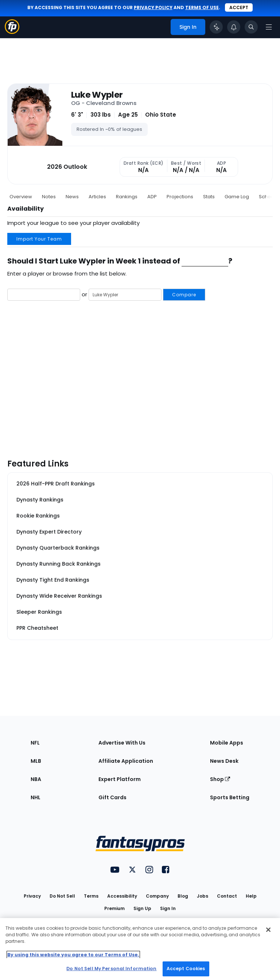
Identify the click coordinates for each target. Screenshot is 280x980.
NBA (36, 779)
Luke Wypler (97, 95)
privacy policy (153, 7)
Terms (91, 896)
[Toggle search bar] (251, 27)
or (106, 295)
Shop (220, 779)
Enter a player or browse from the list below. (67, 274)
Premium (114, 908)
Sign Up (142, 908)
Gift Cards (112, 797)
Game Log (237, 197)
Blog (183, 896)
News (72, 197)
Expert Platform (120, 779)
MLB (36, 761)
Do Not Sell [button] (62, 896)
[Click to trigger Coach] (216, 27)
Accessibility (122, 896)
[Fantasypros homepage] (12, 32)
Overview (21, 197)
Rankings (127, 197)
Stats (209, 197)
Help (251, 896)
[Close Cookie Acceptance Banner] (268, 930)
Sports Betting (230, 797)
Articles (97, 197)
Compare (184, 295)
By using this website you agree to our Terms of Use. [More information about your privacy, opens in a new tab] (73, 955)
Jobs (203, 896)
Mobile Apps (227, 743)
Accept (239, 7)
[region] (140, 949)
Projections (180, 197)
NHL (36, 797)
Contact (227, 896)
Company (157, 896)
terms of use (202, 7)
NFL (35, 743)
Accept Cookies (186, 969)
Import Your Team (39, 239)
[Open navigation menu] (269, 27)
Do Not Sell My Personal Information (111, 969)
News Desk (224, 761)
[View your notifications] (234, 27)
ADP (152, 197)
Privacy (32, 896)
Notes (49, 197)
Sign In (168, 908)
